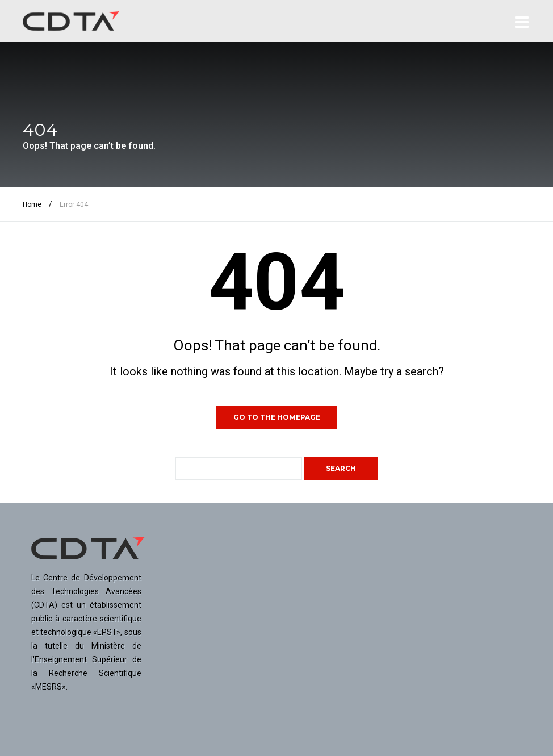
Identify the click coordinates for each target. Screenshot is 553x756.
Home (32, 204)
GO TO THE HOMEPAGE (277, 417)
